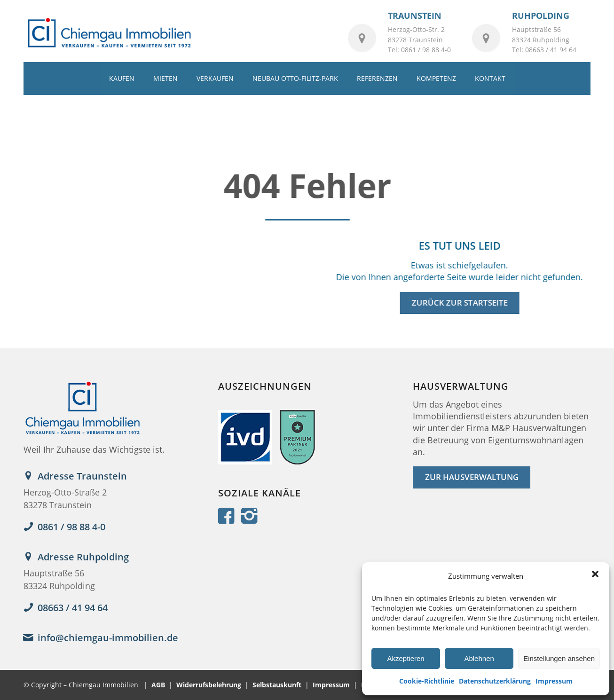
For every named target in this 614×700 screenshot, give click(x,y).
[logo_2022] (109, 33)
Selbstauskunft (277, 685)
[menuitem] (122, 79)
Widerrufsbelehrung (209, 685)
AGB (158, 685)
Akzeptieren (405, 658)
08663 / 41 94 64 (73, 608)
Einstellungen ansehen (559, 658)
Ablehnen (479, 658)
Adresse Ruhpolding (83, 557)
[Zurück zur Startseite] (459, 303)
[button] (595, 574)
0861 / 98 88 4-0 (71, 527)
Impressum (554, 681)
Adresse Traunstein (82, 476)
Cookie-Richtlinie (427, 681)
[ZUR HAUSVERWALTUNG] (472, 477)
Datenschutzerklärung (495, 681)
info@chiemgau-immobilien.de (108, 638)
